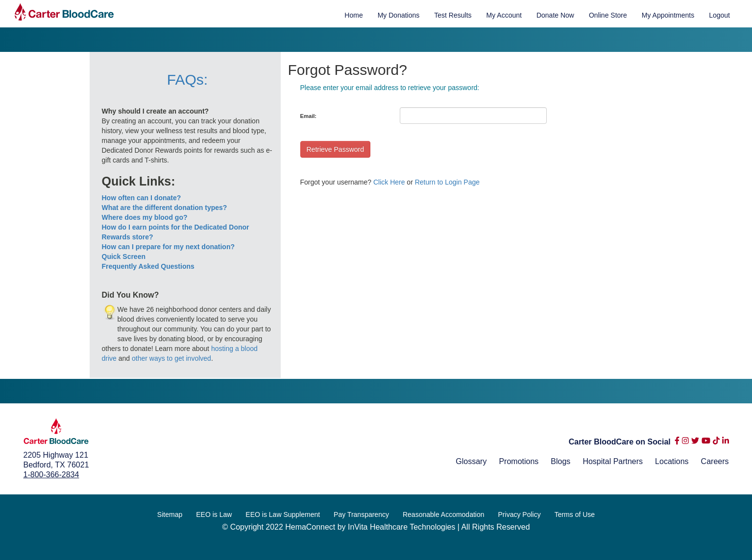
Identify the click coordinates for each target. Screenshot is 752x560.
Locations (672, 461)
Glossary (471, 461)
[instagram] (685, 443)
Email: (309, 116)
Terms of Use (575, 514)
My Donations (399, 15)
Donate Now (555, 15)
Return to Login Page (447, 182)
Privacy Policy (520, 514)
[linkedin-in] (726, 443)
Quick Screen (124, 257)
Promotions (519, 461)
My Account (504, 15)
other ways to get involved (171, 358)
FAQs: (187, 80)
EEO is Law (214, 514)
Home (353, 15)
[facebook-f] (677, 443)
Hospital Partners (613, 461)
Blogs (560, 461)
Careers (715, 461)
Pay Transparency (361, 514)
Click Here (389, 182)
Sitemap (170, 514)
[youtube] (706, 443)
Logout (719, 15)
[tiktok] (716, 443)
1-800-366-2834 (51, 475)
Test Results (453, 15)
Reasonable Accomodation (444, 514)
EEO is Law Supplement (283, 514)
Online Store (608, 15)
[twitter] (695, 443)
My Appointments (668, 15)
